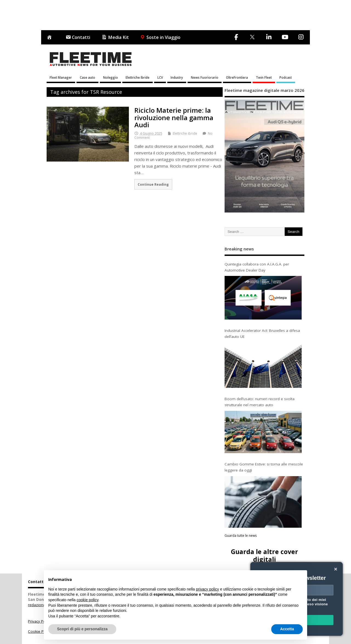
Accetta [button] (287, 629)
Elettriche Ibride (138, 77)
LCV (160, 77)
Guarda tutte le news (241, 536)
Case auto (87, 77)
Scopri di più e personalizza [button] (82, 629)
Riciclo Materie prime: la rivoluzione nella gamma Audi (174, 117)
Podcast (286, 77)
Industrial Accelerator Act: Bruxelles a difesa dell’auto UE (262, 334)
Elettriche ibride (185, 133)
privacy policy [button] (208, 589)
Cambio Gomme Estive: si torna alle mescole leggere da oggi (264, 467)
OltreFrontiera (237, 77)
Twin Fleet (264, 77)
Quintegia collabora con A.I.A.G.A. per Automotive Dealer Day (257, 267)
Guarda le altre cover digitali (264, 555)
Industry (177, 77)
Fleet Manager (61, 77)
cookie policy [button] (88, 600)
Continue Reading (153, 184)
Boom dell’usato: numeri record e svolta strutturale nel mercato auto (260, 402)
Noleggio (111, 77)
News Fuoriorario (205, 77)
